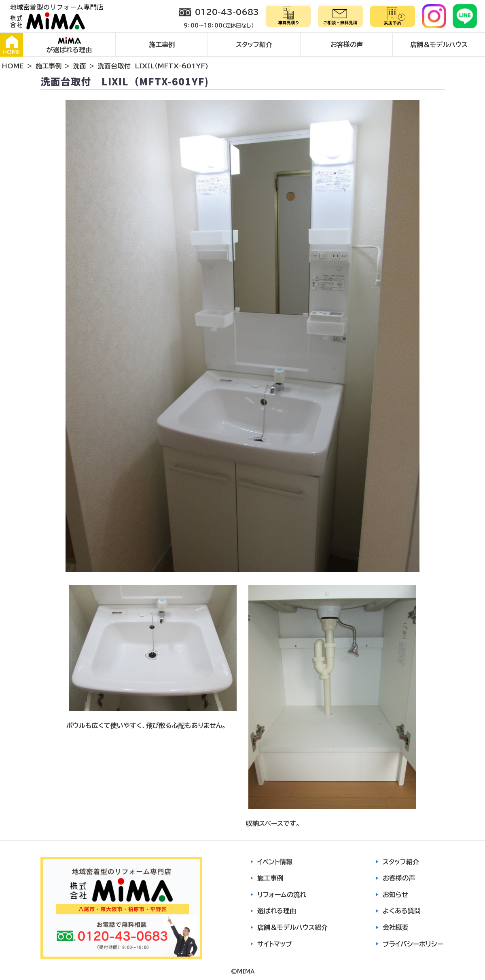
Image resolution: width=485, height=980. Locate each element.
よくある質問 (402, 911)
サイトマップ (275, 944)
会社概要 (396, 927)
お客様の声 (347, 45)
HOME (12, 45)
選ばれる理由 (277, 911)
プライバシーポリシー (413, 944)
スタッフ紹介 (254, 45)
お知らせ (395, 895)
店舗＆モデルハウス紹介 (292, 927)
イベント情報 (275, 862)
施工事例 (162, 45)
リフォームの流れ (282, 895)
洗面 (80, 66)
